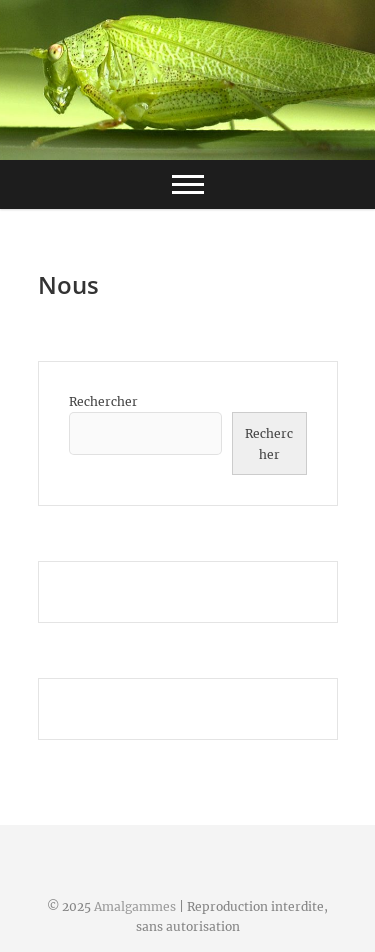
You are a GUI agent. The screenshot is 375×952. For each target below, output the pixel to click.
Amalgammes (135, 906)
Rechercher (103, 401)
